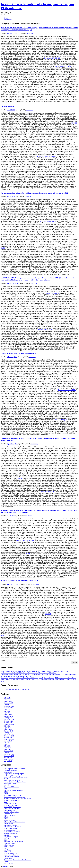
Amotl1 (3, 635)
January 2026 (8, 704)
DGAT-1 (7, 785)
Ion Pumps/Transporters (11, 812)
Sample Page (8, 20)
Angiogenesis (8, 772)
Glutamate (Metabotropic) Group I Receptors (18, 799)
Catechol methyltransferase (12, 780)
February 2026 (9, 703)
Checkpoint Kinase (10, 784)
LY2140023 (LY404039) (52, 293)
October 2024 (8, 723)
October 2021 (8, 758)
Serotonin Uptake (10, 843)
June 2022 (7, 744)
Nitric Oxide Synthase (11, 828)
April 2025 (8, 713)
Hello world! (25, 689)
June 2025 (7, 709)
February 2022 (9, 751)
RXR (6, 840)
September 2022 (9, 739)
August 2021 (8, 761)
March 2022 (8, 749)
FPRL (6, 792)
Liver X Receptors (10, 815)
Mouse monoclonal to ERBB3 (67, 390)
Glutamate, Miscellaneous (12, 800)
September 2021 (9, 759)
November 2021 (9, 756)
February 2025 (9, 716)
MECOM (74, 123)
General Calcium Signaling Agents (15, 797)
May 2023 (7, 726)
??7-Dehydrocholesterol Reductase (15, 769)
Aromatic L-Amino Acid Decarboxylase (16, 777)
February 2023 (9, 731)
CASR (6, 779)
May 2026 (7, 698)
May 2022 (7, 746)
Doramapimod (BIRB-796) (52, 58)
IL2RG (28, 554)
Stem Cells (8, 852)
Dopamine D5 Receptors (12, 787)
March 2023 (8, 729)
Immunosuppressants (11, 810)
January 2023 (8, 733)
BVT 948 (48, 614)
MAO (6, 817)
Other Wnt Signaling (11, 833)
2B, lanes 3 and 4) (7, 106)
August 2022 (8, 741)
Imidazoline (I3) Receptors (12, 809)
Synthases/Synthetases (11, 855)
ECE (6, 789)
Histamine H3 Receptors (12, 805)
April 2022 (8, 748)
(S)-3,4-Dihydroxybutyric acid (25, 540)
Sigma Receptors (9, 845)
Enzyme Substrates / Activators (14, 790)
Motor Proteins (9, 823)
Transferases (8, 858)
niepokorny (30, 33)
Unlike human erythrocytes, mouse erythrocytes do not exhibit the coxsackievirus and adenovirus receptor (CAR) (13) (36, 671)
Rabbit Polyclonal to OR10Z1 (64, 66)
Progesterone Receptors (11, 837)
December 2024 (9, 719)
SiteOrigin (5, 866)
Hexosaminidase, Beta (11, 804)
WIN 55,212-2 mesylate (60, 420)
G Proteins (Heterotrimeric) (13, 795)
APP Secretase (9, 775)
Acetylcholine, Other (11, 770)
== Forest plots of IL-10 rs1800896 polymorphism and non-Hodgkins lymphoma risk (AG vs (28, 673)
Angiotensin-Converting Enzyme (14, 774)
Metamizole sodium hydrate (48, 221)
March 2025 (8, 714)
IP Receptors (8, 813)
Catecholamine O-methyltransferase (15, 782)
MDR (6, 818)
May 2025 (7, 711)
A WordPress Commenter (12, 689)
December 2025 (9, 706)
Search (3, 660)
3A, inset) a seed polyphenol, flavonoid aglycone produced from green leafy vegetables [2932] (35, 193)
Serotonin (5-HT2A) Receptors (14, 842)
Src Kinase (8, 850)
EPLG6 (3, 248)
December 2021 (9, 754)
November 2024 (9, 721)
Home (6, 18)
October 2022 (8, 738)
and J (2, 681)
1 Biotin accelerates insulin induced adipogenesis (19, 353)
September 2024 (9, 724)
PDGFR (7, 835)
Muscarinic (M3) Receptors (13, 827)
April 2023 (8, 728)
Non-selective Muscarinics (12, 832)
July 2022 (7, 743)
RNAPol (7, 838)
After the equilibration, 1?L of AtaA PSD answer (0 (19, 581)
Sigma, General (9, 847)
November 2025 (9, 708)
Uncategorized (9, 863)
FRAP (6, 794)
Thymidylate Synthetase (12, 857)
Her (6, 802)
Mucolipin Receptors (11, 825)
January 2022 (8, 753)
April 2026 (8, 699)
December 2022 (9, 734)
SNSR (6, 848)
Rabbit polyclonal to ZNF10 (46, 330)
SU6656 (20, 478)
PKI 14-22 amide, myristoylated (47, 156)
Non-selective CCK (10, 830)
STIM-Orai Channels (11, 853)
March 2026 (8, 701)
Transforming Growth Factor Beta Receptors (18, 860)
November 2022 (9, 736)
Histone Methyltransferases (12, 807)
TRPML (7, 862)
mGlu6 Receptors (10, 820)
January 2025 (8, 718)
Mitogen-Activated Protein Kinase (15, 822)
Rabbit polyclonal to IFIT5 (47, 492)
